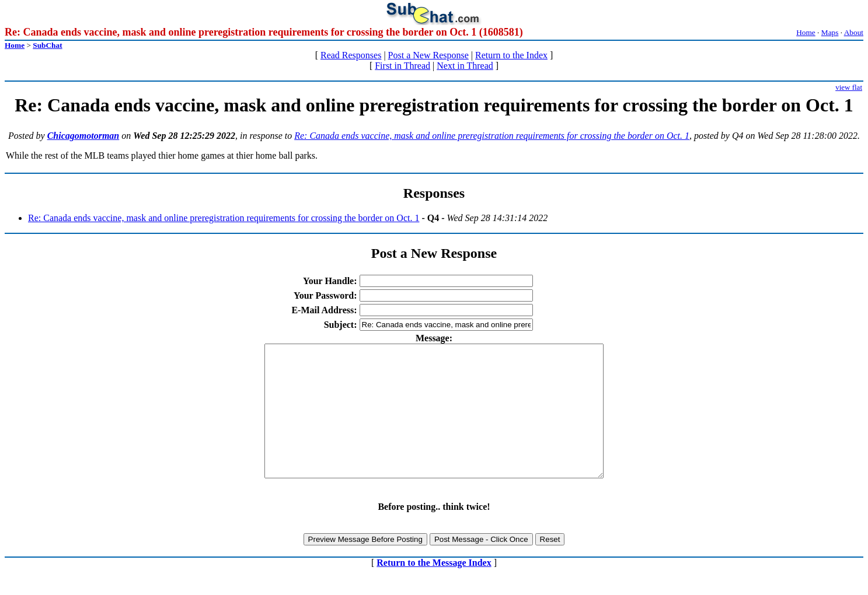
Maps (830, 32)
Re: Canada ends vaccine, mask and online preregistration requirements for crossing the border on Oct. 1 (492, 136)
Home (806, 32)
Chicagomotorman (83, 136)
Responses (434, 193)
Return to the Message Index (434, 589)
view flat (849, 87)
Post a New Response (428, 55)
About (854, 32)
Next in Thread (465, 66)
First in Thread (402, 66)
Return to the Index (511, 55)
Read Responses (351, 55)
